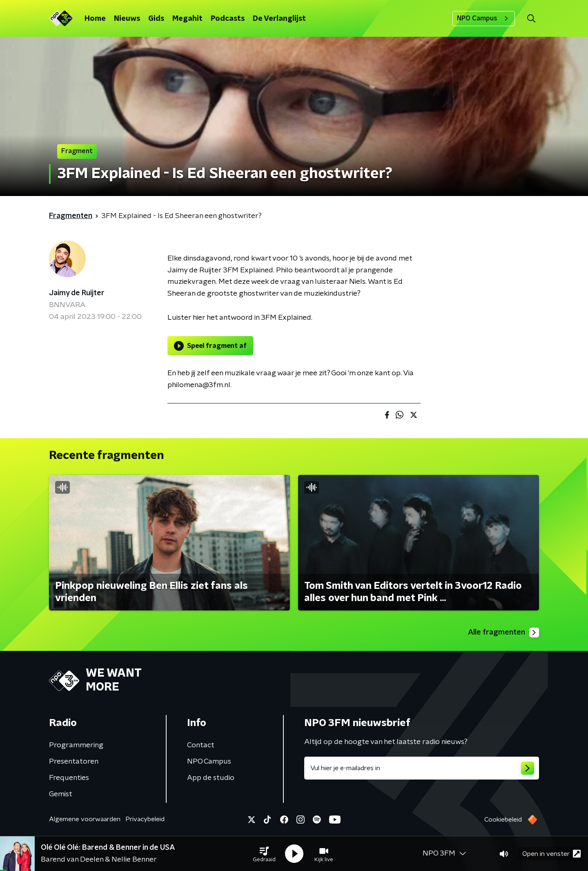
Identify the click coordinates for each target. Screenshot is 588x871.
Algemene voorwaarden (85, 819)
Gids (156, 19)
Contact (201, 745)
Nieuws (127, 19)
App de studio (211, 778)
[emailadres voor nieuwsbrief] (422, 768)
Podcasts (228, 19)
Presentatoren (74, 762)
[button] (264, 854)
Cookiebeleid (503, 820)
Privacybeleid (145, 819)
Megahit (187, 19)
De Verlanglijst (279, 19)
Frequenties (69, 778)
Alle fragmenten (503, 633)
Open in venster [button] (551, 854)
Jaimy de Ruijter (77, 293)
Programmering (76, 745)
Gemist (61, 794)
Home (95, 19)
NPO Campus (484, 18)
